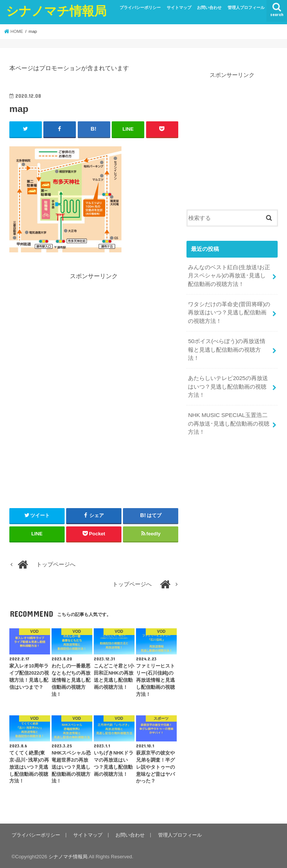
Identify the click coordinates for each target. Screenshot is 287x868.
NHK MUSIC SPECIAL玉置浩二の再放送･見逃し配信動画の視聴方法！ (229, 413)
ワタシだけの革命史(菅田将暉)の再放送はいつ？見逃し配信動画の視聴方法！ (229, 312)
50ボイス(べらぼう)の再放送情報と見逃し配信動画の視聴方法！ (229, 344)
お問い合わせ (209, 7)
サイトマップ (179, 7)
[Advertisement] (94, 333)
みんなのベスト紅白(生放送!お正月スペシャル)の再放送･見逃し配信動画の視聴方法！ (229, 275)
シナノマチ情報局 (56, 11)
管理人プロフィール (246, 7)
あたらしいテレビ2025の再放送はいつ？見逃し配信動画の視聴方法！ (228, 376)
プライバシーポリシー (140, 7)
